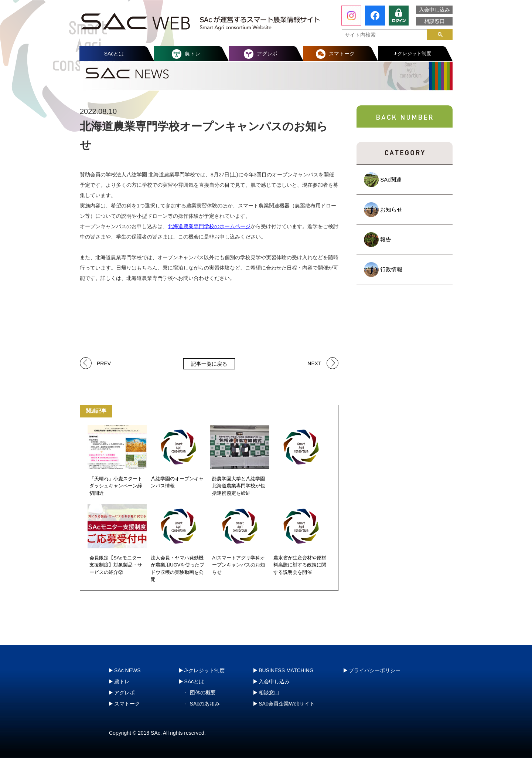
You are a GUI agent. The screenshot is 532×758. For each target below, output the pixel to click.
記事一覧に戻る (209, 364)
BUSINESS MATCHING (286, 670)
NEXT (314, 363)
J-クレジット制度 (413, 53)
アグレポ (267, 54)
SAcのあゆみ (205, 704)
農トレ (192, 54)
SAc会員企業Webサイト (287, 704)
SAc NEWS (127, 670)
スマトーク (342, 54)
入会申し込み (434, 10)
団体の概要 (203, 693)
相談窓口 (434, 21)
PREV (104, 363)
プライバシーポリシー (375, 670)
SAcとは (114, 54)
